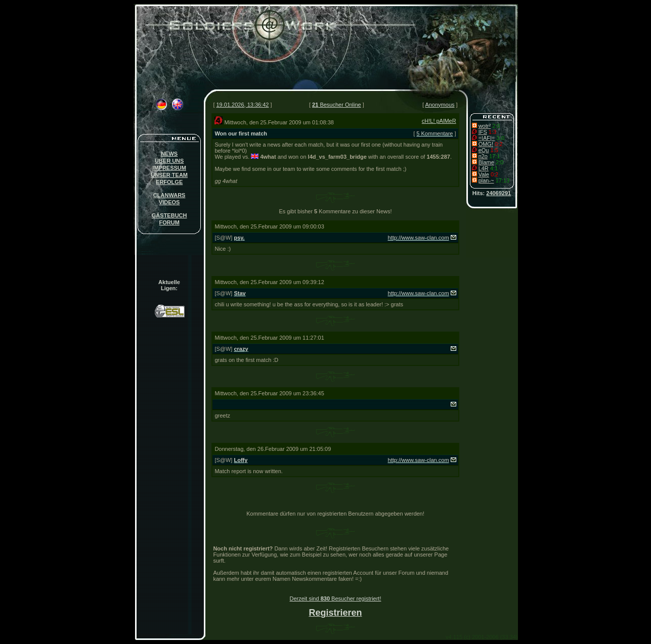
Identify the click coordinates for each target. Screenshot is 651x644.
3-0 (500, 138)
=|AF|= (487, 138)
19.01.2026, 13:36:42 (243, 105)
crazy (241, 349)
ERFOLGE (169, 182)
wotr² (485, 126)
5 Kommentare (435, 133)
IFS (483, 132)
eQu (484, 150)
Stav (240, 293)
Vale (484, 174)
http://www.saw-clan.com (419, 238)
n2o (483, 156)
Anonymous (440, 105)
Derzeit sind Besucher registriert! (336, 599)
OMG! (486, 144)
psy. (239, 238)
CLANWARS (169, 195)
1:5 (494, 150)
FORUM (169, 222)
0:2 (498, 144)
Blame (486, 162)
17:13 (503, 180)
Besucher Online (337, 105)
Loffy (241, 460)
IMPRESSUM (169, 168)
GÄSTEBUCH (169, 215)
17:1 (494, 156)
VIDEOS (169, 202)
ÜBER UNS (169, 161)
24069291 (498, 193)
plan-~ (486, 180)
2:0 (496, 126)
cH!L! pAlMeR (439, 121)
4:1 (494, 168)
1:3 (492, 132)
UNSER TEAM (169, 175)
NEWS (169, 154)
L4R (484, 168)
